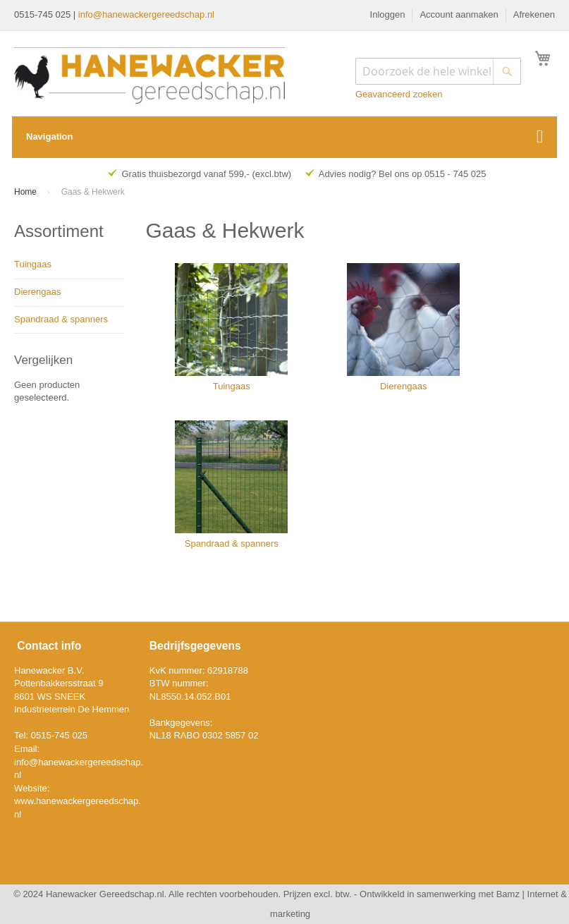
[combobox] (438, 71)
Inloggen (388, 14)
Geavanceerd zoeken (399, 94)
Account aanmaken (459, 14)
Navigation (49, 136)
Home (26, 192)
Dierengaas (38, 292)
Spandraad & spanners (61, 319)
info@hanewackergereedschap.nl (146, 14)
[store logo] (149, 75)
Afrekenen (534, 14)
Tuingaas (33, 264)
